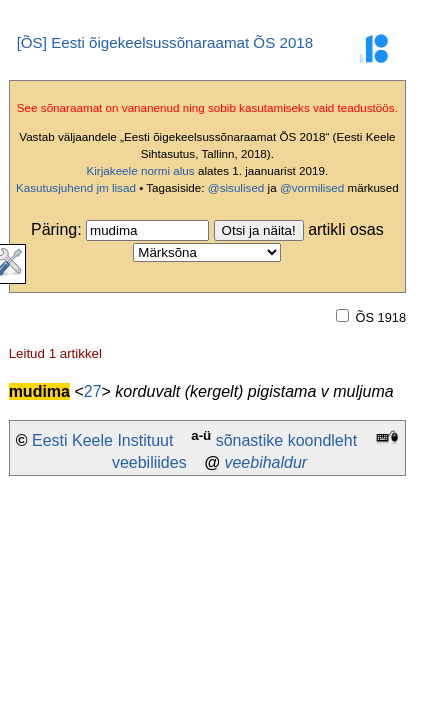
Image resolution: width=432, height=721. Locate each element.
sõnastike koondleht (286, 440)
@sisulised (236, 187)
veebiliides (149, 462)
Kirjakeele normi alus (140, 170)
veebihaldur (265, 462)
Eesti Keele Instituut (102, 440)
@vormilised (312, 187)
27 (93, 391)
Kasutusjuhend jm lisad (76, 187)
